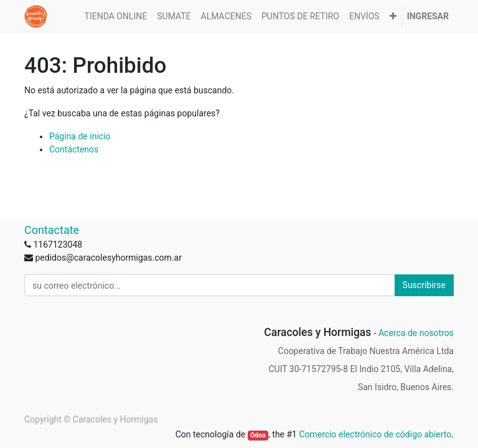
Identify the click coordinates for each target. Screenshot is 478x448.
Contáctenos (74, 149)
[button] (393, 16)
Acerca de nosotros (416, 333)
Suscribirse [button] (424, 285)
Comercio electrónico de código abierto (375, 434)
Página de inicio (80, 136)
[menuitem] (116, 16)
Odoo (258, 435)
